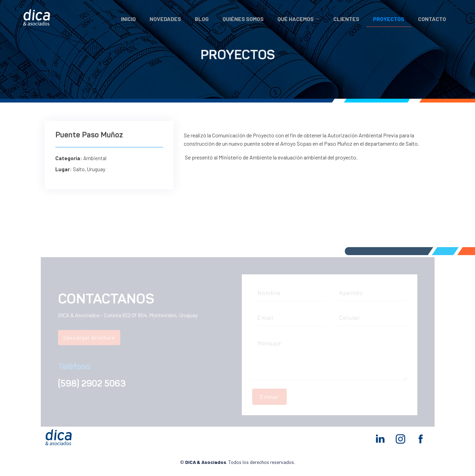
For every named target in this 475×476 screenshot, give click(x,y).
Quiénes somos (243, 19)
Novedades (165, 19)
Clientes (346, 19)
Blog (202, 19)
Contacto (432, 19)
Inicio (128, 19)
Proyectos (389, 19)
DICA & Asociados (206, 462)
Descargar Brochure (89, 341)
